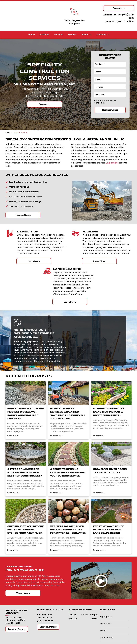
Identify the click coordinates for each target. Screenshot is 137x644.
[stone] (68, 393)
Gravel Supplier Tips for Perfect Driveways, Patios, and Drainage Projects (26, 414)
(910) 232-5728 (13, 623)
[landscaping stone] (68, 454)
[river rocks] (111, 454)
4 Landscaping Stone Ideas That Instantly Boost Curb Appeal (109, 412)
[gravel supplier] (26, 393)
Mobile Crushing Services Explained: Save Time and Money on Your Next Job (67, 414)
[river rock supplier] (68, 511)
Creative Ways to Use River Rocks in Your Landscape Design (109, 530)
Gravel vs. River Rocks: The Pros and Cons (110, 471)
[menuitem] (31, 34)
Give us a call (112, 163)
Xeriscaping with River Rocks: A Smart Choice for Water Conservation (68, 530)
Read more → (14, 436)
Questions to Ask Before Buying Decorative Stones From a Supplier (26, 530)
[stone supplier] (26, 454)
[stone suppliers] (26, 511)
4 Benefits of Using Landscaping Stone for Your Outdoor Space (67, 472)
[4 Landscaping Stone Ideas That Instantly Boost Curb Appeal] (111, 393)
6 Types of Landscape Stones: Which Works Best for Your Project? (25, 472)
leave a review (39, 358)
